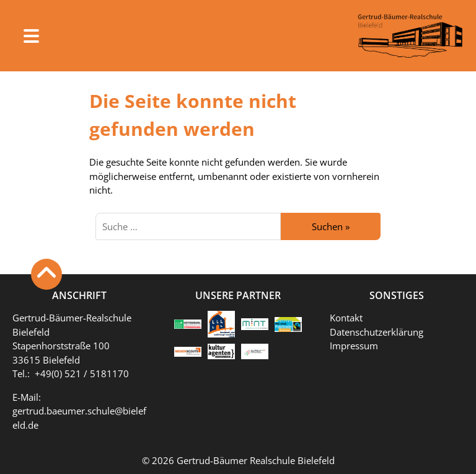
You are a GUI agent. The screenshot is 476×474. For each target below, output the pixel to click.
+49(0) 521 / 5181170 (82, 373)
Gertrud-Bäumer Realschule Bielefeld (256, 460)
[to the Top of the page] (46, 274)
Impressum (354, 346)
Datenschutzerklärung (377, 332)
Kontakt (346, 318)
